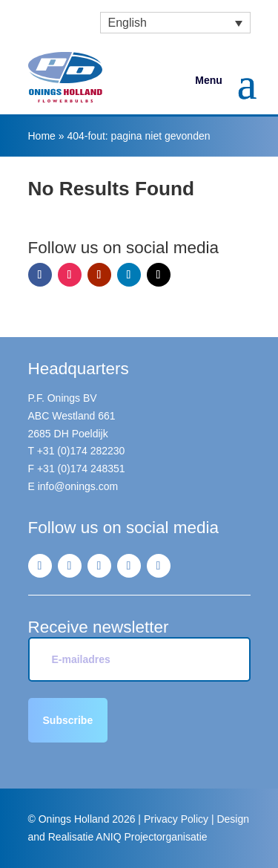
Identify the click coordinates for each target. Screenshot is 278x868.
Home (42, 136)
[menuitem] (175, 23)
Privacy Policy (176, 819)
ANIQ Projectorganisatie (151, 837)
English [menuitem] (128, 23)
